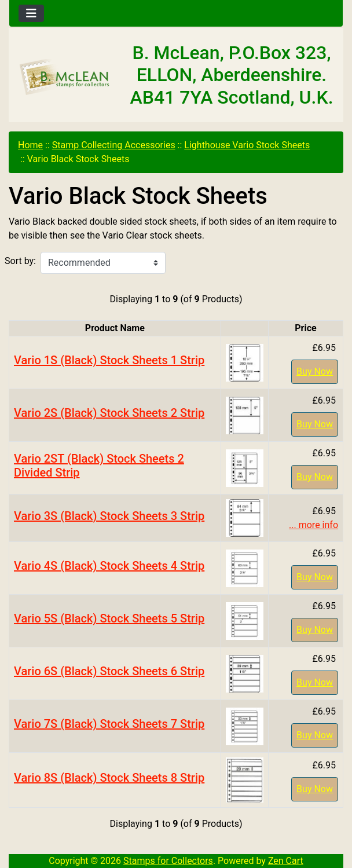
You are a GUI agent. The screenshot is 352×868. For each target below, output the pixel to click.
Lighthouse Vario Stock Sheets (247, 145)
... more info (313, 525)
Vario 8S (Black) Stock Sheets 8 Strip (109, 778)
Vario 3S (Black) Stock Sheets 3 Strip (109, 516)
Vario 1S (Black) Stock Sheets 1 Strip (109, 360)
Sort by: (20, 261)
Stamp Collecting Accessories (114, 145)
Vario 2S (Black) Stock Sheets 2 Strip (109, 413)
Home (30, 145)
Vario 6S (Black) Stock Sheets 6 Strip (109, 671)
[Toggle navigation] (31, 13)
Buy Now (315, 371)
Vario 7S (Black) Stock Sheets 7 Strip (109, 724)
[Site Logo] (65, 78)
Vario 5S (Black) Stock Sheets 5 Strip (109, 618)
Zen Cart (286, 861)
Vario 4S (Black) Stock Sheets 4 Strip (109, 566)
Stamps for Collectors (168, 861)
